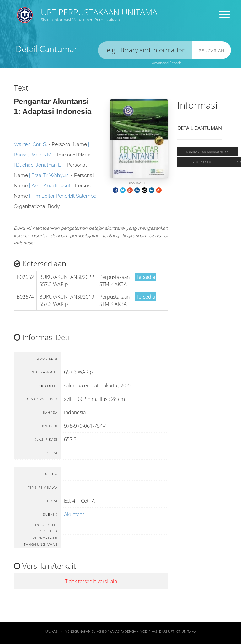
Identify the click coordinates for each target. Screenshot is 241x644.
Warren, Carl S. (30, 144)
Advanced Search (167, 63)
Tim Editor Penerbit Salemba (64, 196)
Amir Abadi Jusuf (51, 186)
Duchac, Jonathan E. (39, 165)
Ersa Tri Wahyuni (50, 175)
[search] (145, 50)
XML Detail (202, 162)
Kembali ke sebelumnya (208, 152)
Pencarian (212, 51)
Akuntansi (75, 514)
